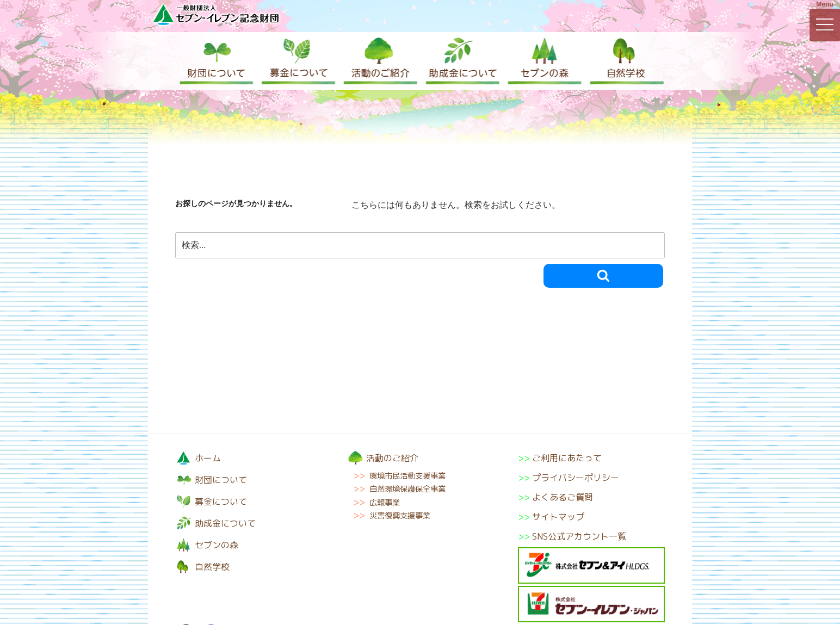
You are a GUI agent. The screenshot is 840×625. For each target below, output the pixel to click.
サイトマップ (558, 517)
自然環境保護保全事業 (407, 489)
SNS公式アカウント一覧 (579, 536)
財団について (216, 61)
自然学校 (624, 61)
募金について (298, 61)
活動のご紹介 (379, 61)
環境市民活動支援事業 (407, 476)
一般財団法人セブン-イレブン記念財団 (216, 14)
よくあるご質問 (563, 497)
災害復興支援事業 (400, 516)
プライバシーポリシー (576, 478)
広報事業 (385, 503)
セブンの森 (542, 61)
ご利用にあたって (567, 458)
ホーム (208, 458)
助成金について (461, 61)
